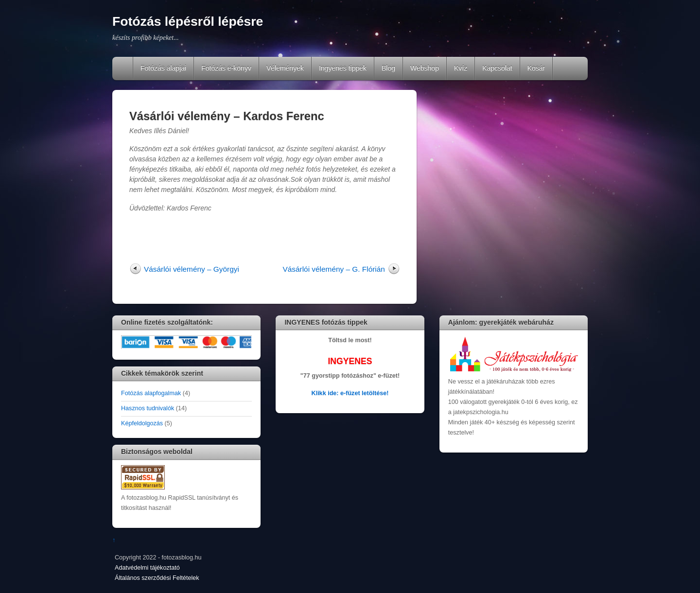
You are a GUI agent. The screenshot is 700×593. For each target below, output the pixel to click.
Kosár (536, 68)
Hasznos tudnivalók (148, 408)
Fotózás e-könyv (226, 68)
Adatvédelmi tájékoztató (147, 568)
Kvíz (461, 68)
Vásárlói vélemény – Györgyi (192, 269)
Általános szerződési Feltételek (157, 578)
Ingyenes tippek (343, 68)
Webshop (425, 68)
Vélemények (285, 68)
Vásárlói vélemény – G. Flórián (333, 269)
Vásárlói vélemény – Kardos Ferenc (227, 116)
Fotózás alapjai (163, 68)
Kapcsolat (497, 68)
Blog (388, 68)
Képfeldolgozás (142, 423)
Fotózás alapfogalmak (151, 393)
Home (123, 69)
